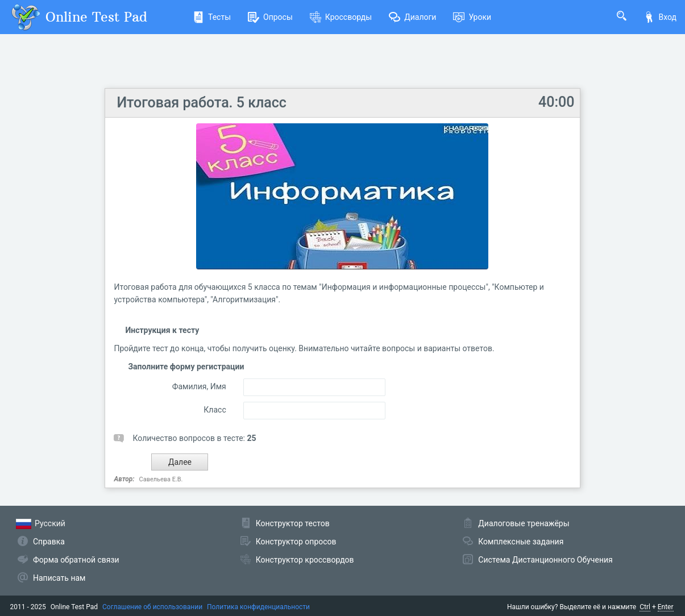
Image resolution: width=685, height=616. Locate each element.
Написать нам (59, 578)
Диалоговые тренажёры (524, 523)
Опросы (270, 17)
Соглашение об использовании (152, 607)
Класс (215, 410)
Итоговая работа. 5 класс (201, 103)
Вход (660, 17)
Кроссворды (341, 17)
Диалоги (412, 17)
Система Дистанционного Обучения (545, 560)
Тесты (212, 17)
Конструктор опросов (296, 542)
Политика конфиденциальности (258, 607)
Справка (49, 542)
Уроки (472, 17)
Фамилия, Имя (199, 386)
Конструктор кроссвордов (305, 560)
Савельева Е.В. (161, 479)
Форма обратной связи (76, 560)
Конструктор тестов (293, 523)
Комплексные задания (521, 542)
